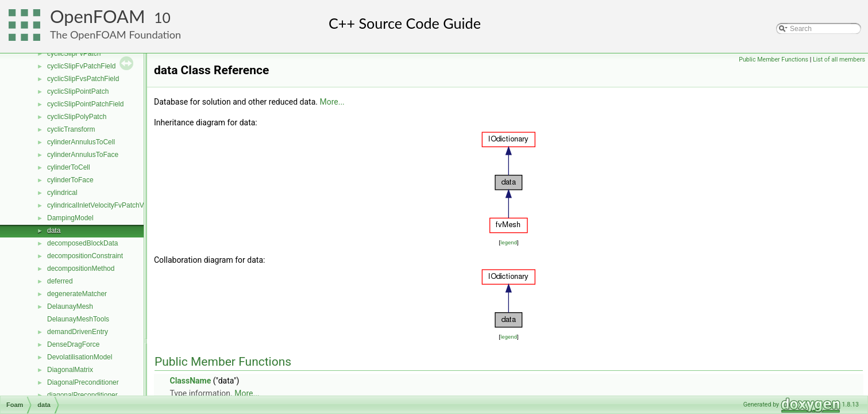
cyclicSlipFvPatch (74, 53)
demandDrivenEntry (78, 332)
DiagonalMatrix (70, 370)
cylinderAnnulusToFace (83, 155)
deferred (60, 281)
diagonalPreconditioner (82, 395)
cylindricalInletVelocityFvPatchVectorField (111, 205)
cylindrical (62, 193)
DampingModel (70, 218)
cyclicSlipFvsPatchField (83, 79)
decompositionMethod (81, 269)
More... (332, 102)
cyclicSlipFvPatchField (81, 66)
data (54, 231)
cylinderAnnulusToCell (81, 142)
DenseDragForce (73, 344)
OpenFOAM (98, 16)
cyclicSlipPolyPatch (77, 117)
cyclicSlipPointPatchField (85, 104)
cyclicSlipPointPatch (78, 91)
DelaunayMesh (70, 306)
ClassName (190, 381)
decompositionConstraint (85, 256)
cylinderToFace (70, 180)
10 (162, 18)
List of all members (839, 60)
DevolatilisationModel (80, 357)
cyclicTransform (71, 129)
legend (509, 242)
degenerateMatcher (77, 294)
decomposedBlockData (82, 243)
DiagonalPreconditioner (83, 382)
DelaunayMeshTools (78, 319)
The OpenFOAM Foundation (115, 34)
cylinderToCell (69, 167)
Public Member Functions (774, 60)
